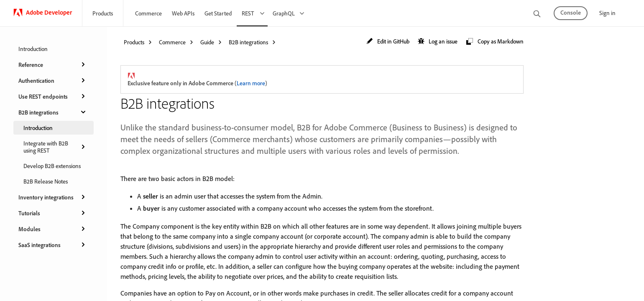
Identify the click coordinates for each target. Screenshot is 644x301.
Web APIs (183, 13)
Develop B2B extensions (52, 166)
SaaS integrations (53, 245)
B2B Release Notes (46, 181)
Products (103, 13)
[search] (537, 14)
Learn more (251, 83)
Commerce (148, 13)
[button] (388, 42)
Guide (207, 42)
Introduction (33, 49)
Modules (53, 229)
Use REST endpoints (53, 96)
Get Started (218, 13)
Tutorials (53, 213)
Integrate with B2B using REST (55, 147)
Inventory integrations (53, 197)
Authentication (53, 80)
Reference (53, 64)
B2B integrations (53, 112)
